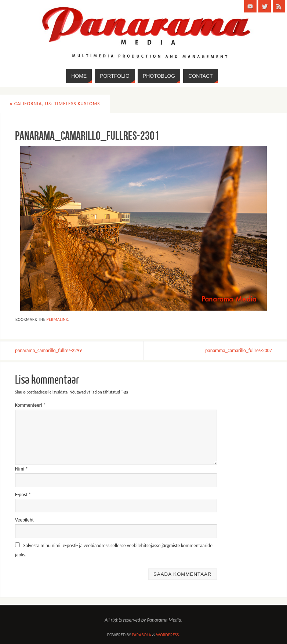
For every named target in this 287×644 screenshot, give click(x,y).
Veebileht (24, 520)
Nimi (21, 469)
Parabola (142, 635)
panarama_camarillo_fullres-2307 (239, 350)
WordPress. (168, 635)
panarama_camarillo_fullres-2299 (48, 350)
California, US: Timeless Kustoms (55, 104)
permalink (57, 319)
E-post (23, 495)
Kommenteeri (30, 405)
